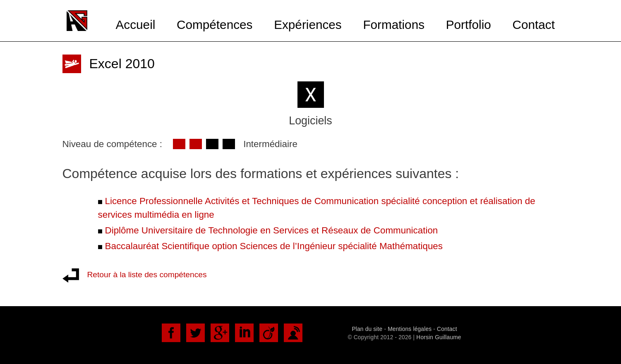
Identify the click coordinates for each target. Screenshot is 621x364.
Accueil (136, 25)
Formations (394, 25)
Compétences (215, 25)
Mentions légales (410, 329)
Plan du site (367, 329)
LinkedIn (244, 333)
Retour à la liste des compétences (147, 275)
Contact (533, 25)
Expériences (308, 25)
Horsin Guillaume (439, 337)
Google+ (220, 333)
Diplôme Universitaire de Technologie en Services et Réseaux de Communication (272, 230)
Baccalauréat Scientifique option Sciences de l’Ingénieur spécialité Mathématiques (274, 246)
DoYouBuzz (293, 333)
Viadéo (269, 333)
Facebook (171, 333)
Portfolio (469, 25)
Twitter (195, 333)
